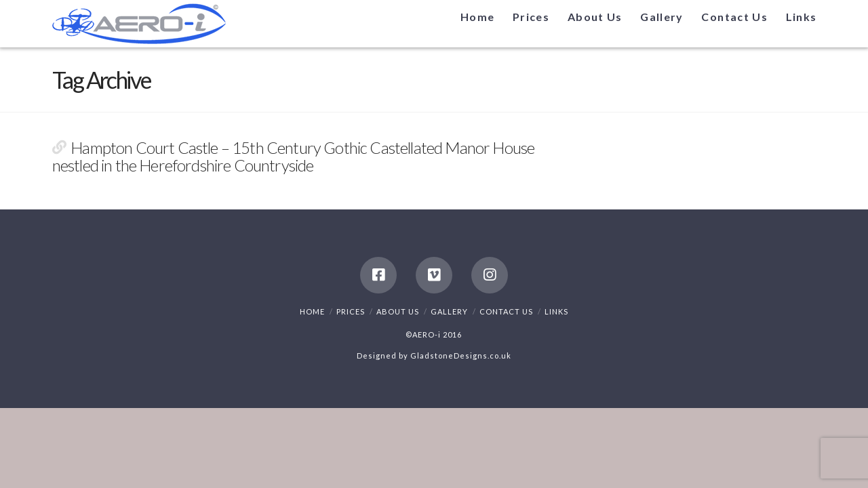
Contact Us (506, 311)
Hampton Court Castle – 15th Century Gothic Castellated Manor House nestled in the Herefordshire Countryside (294, 157)
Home (312, 311)
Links (556, 311)
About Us (398, 311)
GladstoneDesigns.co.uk (461, 355)
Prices (351, 311)
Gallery (449, 311)
